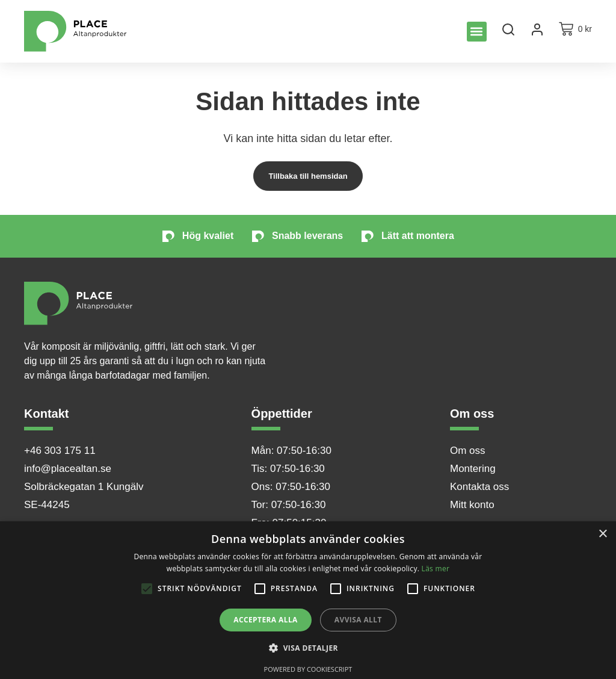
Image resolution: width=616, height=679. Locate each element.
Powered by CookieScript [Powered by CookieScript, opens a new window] (308, 669)
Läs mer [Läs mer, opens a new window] (436, 569)
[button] (477, 32)
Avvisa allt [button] (358, 620)
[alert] (308, 600)
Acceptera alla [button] (266, 620)
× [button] (602, 534)
